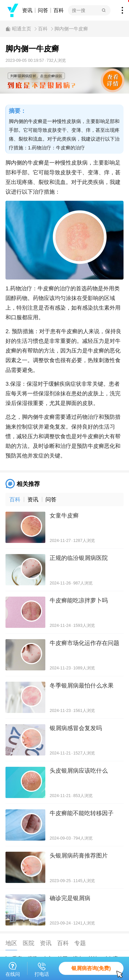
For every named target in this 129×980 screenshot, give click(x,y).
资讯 (27, 10)
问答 (43, 10)
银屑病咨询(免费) (97, 970)
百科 (59, 10)
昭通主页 (22, 29)
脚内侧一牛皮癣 (71, 29)
